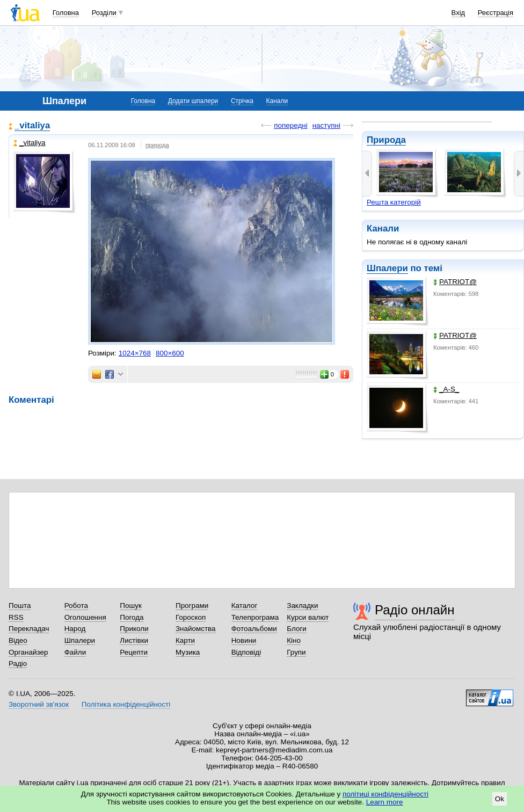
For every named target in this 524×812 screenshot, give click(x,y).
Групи (296, 652)
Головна (66, 13)
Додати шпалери (193, 101)
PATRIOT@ (455, 282)
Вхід (458, 13)
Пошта (20, 606)
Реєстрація (496, 13)
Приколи (134, 629)
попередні (290, 125)
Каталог (245, 606)
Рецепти (134, 652)
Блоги (297, 629)
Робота (76, 606)
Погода (132, 617)
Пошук (131, 606)
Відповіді (246, 652)
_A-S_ (446, 389)
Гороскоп (191, 617)
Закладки (302, 606)
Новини (244, 640)
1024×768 (135, 353)
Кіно (294, 640)
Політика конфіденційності (126, 704)
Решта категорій (394, 202)
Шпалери (387, 268)
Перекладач (29, 629)
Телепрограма (255, 617)
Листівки (134, 640)
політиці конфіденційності (385, 794)
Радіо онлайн (415, 610)
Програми (192, 606)
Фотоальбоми (254, 629)
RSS (16, 617)
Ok (500, 799)
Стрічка (242, 101)
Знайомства (196, 629)
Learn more (385, 802)
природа (157, 145)
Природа (386, 140)
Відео (18, 640)
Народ (75, 629)
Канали (277, 101)
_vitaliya (32, 125)
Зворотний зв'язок (39, 704)
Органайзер (28, 652)
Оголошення (85, 617)
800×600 (170, 353)
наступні (326, 125)
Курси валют (308, 617)
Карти (185, 640)
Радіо (18, 664)
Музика (188, 652)
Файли (75, 652)
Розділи (104, 13)
